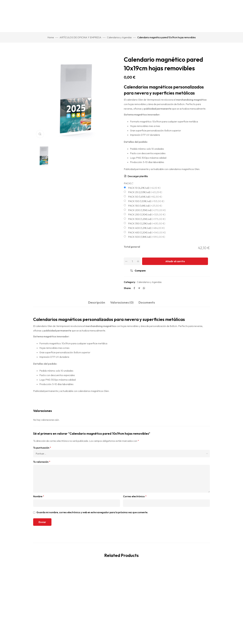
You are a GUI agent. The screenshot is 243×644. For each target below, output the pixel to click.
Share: (127, 288)
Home (51, 37)
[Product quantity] (132, 261)
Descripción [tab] (97, 302)
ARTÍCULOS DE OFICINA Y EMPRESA (80, 37)
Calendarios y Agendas (119, 37)
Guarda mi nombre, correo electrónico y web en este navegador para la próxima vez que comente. (92, 512)
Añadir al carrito (175, 261)
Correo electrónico (135, 496)
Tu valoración (42, 462)
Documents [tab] (147, 302)
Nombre (39, 496)
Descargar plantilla (138, 176)
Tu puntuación (42, 448)
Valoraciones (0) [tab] (122, 302)
